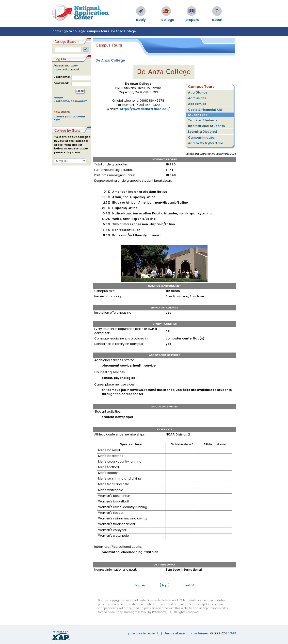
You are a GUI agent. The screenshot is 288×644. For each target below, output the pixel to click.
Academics (197, 104)
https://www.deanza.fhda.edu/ (145, 109)
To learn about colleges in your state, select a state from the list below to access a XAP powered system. (72, 145)
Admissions (197, 98)
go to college (74, 31)
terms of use (175, 633)
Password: (61, 83)
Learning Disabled (202, 132)
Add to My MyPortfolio (206, 143)
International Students (206, 126)
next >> (189, 585)
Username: (62, 77)
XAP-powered (66, 67)
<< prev (140, 585)
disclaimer (200, 633)
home (57, 31)
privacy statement (143, 633)
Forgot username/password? (70, 99)
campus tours (98, 31)
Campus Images (201, 137)
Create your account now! (69, 118)
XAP (233, 633)
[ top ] (165, 585)
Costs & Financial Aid (205, 110)
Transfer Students (203, 120)
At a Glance (198, 92)
